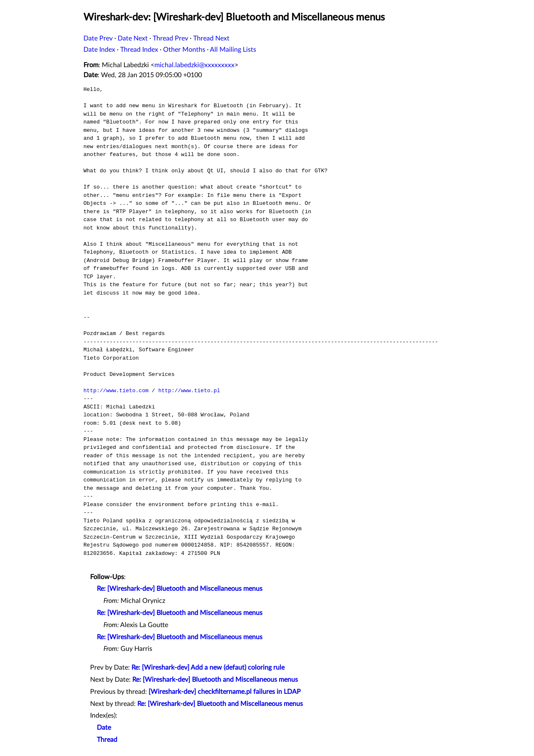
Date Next (133, 38)
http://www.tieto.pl (189, 391)
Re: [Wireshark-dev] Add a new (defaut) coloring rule (208, 668)
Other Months (184, 50)
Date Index (99, 50)
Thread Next (211, 38)
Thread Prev (170, 38)
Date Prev (98, 38)
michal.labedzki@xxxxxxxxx (194, 65)
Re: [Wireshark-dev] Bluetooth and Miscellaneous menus (180, 589)
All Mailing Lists (233, 50)
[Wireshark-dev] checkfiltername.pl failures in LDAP (225, 692)
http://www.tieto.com (116, 391)
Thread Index (139, 50)
